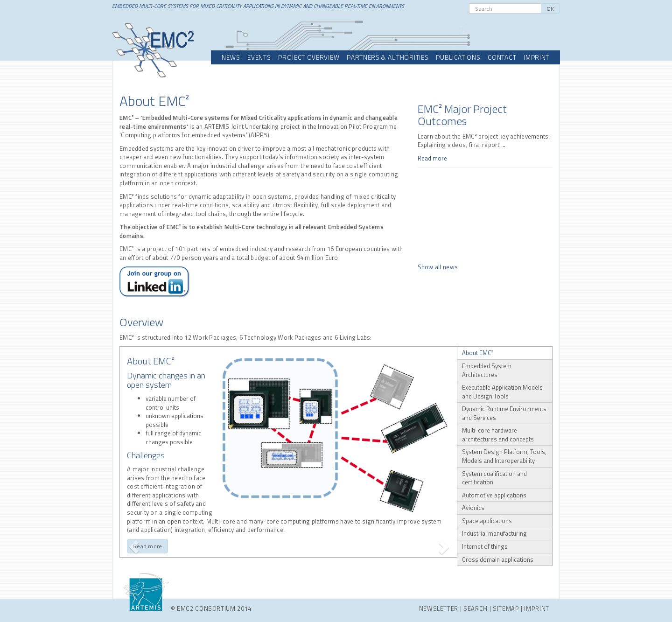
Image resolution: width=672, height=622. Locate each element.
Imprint (536, 57)
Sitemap (506, 608)
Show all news (438, 267)
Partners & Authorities (388, 57)
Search (476, 608)
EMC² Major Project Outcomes (462, 115)
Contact (502, 57)
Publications (458, 57)
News (231, 57)
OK (550, 9)
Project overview (309, 57)
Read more (432, 158)
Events (259, 57)
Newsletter (439, 608)
